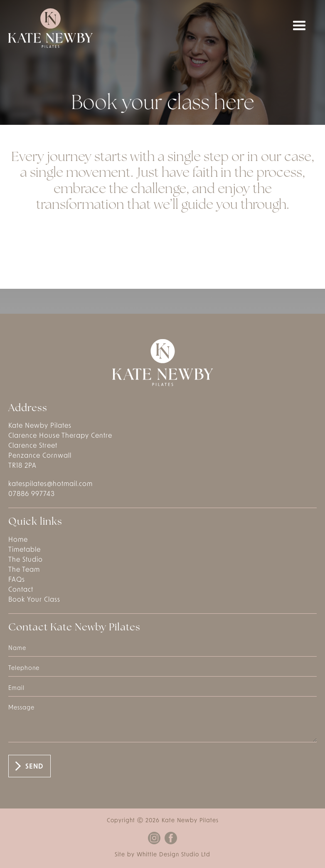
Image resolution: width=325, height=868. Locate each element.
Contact (21, 590)
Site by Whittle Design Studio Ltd (162, 855)
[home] (50, 28)
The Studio (26, 560)
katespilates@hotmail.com (50, 484)
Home (18, 540)
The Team (24, 570)
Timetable (25, 550)
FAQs (17, 580)
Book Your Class (34, 600)
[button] (299, 26)
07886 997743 (32, 494)
